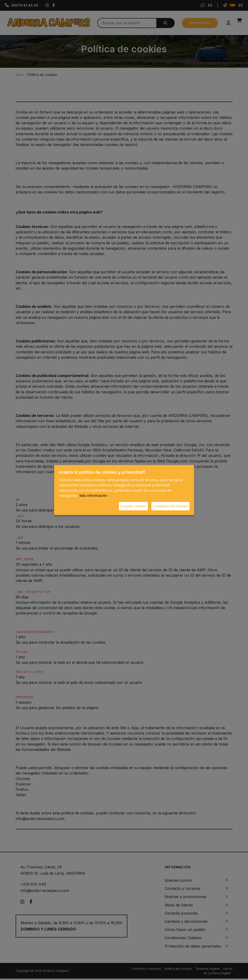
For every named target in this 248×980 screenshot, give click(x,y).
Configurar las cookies (170, 506)
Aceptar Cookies (133, 506)
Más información (93, 495)
